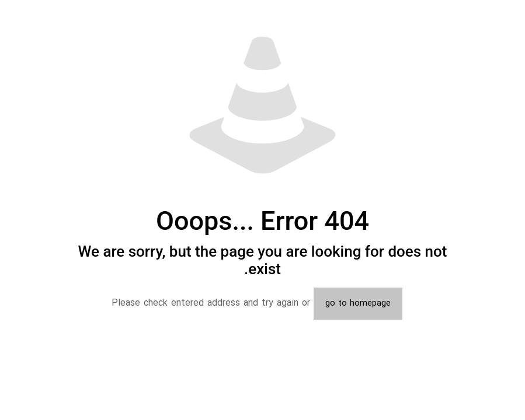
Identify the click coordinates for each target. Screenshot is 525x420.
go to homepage (358, 304)
